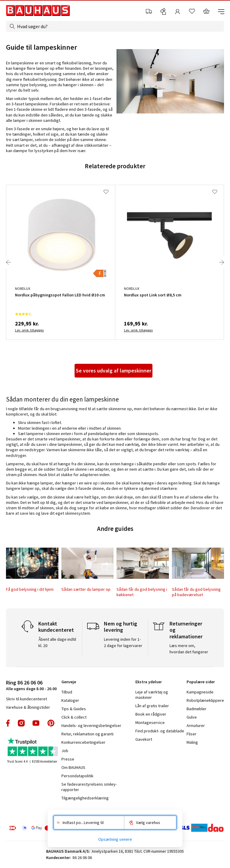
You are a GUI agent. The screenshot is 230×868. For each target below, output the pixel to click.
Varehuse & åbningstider (28, 707)
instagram (21, 723)
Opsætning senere (115, 839)
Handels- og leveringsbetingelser (91, 725)
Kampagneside (200, 692)
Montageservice (150, 722)
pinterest (51, 723)
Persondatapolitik (77, 776)
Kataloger (70, 700)
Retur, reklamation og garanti (87, 734)
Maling (192, 742)
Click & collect (74, 717)
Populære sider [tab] (201, 682)
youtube (36, 723)
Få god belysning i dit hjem (30, 589)
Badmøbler (196, 709)
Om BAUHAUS (73, 767)
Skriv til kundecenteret (27, 699)
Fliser (192, 734)
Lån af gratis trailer (152, 706)
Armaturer (196, 725)
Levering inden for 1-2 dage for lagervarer (123, 642)
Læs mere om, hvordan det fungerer (189, 649)
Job (65, 751)
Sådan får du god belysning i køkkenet (142, 592)
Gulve (192, 717)
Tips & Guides (74, 709)
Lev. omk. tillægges (29, 330)
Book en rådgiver (151, 714)
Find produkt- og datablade (160, 731)
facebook (8, 723)
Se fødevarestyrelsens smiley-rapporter (89, 787)
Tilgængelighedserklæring (85, 798)
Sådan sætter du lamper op (86, 589)
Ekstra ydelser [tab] (149, 682)
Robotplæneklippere (205, 700)
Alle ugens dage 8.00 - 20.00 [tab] (31, 685)
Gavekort (144, 739)
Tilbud (67, 692)
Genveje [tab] (69, 682)
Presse (68, 759)
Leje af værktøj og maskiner (152, 695)
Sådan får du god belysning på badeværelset (196, 592)
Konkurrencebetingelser (83, 742)
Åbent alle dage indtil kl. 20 (57, 642)
